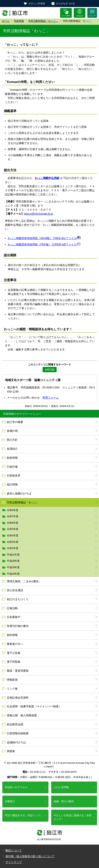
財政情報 (12, 458)
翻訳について (14, 850)
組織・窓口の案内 (64, 801)
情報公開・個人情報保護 (22, 715)
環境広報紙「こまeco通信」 (24, 581)
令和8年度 (13, 510)
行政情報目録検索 (18, 733)
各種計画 (12, 431)
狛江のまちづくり (18, 599)
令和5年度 (13, 529)
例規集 (11, 751)
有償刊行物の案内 (18, 626)
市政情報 (19, 21)
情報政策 (12, 680)
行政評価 (12, 467)
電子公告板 (14, 653)
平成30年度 (13, 561)
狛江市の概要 (15, 422)
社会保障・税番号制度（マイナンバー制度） (34, 706)
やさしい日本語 (37, 4)
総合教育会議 (15, 724)
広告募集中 (14, 617)
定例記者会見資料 (18, 698)
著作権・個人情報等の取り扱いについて (30, 856)
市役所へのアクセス (16, 787)
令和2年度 (13, 548)
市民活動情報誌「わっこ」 (43, 21)
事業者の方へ (15, 644)
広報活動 (12, 608)
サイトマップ (14, 862)
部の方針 (12, 440)
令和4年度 (13, 535)
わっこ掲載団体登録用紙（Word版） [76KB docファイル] (44, 238)
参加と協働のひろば (19, 493)
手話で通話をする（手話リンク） (24, 815)
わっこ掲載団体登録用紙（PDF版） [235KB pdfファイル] (44, 244)
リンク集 (12, 689)
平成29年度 (13, 567)
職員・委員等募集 (18, 671)
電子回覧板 (14, 662)
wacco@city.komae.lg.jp (38, 214)
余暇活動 (50, 370)
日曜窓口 (10, 801)
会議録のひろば (16, 742)
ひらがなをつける (66, 4)
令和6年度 (13, 523)
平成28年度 (13, 574)
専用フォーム (51, 398)
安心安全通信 (15, 590)
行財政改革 (14, 475)
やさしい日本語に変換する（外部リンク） (73, 817)
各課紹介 (12, 449)
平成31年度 (13, 555)
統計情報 (12, 484)
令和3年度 (13, 542)
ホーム (6, 21)
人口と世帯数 (61, 787)
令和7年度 (13, 516)
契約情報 (12, 635)
